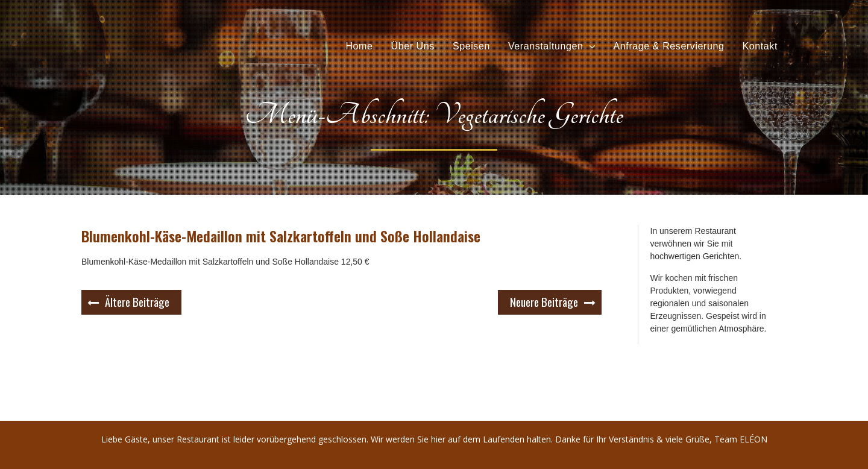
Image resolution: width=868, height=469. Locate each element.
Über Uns (412, 46)
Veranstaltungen (546, 46)
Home (359, 46)
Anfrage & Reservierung (669, 46)
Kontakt (760, 46)
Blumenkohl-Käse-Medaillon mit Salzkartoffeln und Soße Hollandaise (281, 236)
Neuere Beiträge (544, 301)
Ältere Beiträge (137, 301)
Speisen (471, 46)
